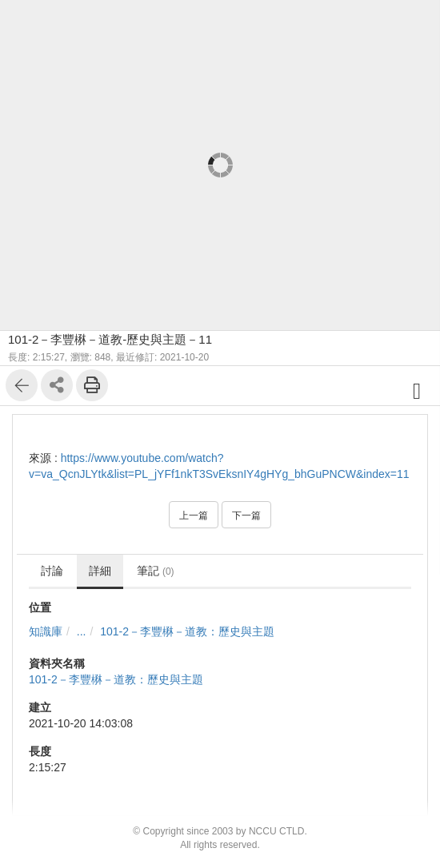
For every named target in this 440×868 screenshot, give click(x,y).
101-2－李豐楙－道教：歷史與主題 (187, 631)
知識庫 (46, 631)
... (82, 631)
